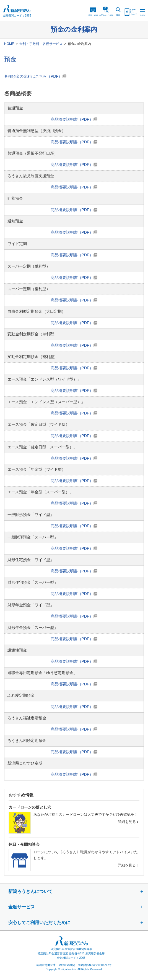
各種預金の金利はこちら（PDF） (33, 76)
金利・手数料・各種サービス (41, 44)
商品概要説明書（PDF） (72, 119)
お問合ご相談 (106, 12)
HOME (9, 44)
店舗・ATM (93, 12)
